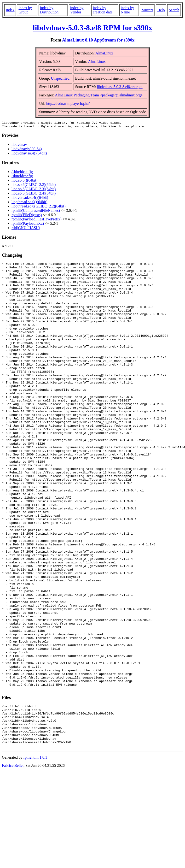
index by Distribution (49, 10)
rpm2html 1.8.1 (35, 854)
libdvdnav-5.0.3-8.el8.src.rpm (120, 87)
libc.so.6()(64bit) (24, 182)
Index (10, 10)
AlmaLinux (104, 53)
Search (174, 10)
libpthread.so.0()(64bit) (29, 203)
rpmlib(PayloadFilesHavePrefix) (37, 221)
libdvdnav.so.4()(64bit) (29, 155)
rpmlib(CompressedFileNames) (36, 212)
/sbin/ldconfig (22, 173)
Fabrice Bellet (13, 862)
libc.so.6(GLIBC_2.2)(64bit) (34, 186)
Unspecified (60, 78)
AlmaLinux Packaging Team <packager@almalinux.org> (99, 95)
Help (161, 10)
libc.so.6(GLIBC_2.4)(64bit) (34, 195)
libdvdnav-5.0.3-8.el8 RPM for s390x (93, 28)
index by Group (25, 10)
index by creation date (103, 10)
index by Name (127, 10)
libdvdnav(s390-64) (27, 150)
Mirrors (147, 10)
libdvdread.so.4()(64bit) (30, 199)
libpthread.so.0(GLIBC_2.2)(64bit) (38, 208)
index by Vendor (77, 10)
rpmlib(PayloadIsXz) (28, 225)
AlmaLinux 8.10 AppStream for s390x (98, 40)
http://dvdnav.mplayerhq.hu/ (68, 103)
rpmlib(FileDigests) (27, 216)
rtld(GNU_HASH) (26, 229)
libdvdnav (19, 146)
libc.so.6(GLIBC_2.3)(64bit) (34, 190)
